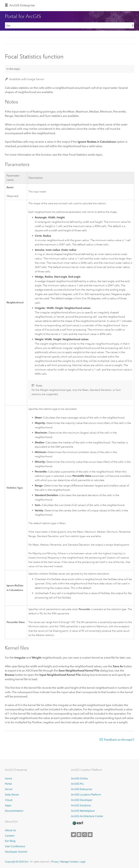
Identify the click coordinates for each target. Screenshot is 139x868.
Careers (10, 836)
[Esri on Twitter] (73, 835)
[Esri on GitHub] (85, 835)
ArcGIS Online (79, 778)
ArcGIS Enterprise (22, 5)
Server (9, 789)
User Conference (15, 846)
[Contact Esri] (90, 835)
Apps (8, 805)
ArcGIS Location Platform (86, 795)
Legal (83, 862)
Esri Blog (10, 841)
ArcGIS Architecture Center (87, 816)
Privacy (55, 862)
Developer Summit (16, 852)
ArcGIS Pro (77, 784)
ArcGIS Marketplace (83, 811)
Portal (8, 784)
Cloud (9, 800)
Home (9, 778)
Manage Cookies (69, 862)
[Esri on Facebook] (79, 835)
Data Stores (12, 795)
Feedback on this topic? (119, 740)
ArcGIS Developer (82, 800)
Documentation (14, 811)
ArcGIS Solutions (81, 805)
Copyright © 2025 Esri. (17, 862)
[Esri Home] (78, 823)
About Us (10, 830)
